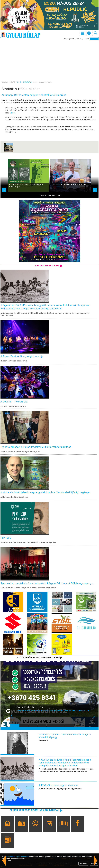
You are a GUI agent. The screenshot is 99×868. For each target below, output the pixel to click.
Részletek (83, 864)
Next (95, 718)
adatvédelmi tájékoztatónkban (18, 857)
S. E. (19, 82)
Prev (14, 718)
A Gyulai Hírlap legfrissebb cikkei (38, 658)
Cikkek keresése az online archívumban (34, 811)
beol (13, 113)
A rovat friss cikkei (47, 266)
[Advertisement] (49, 59)
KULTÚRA (27, 82)
